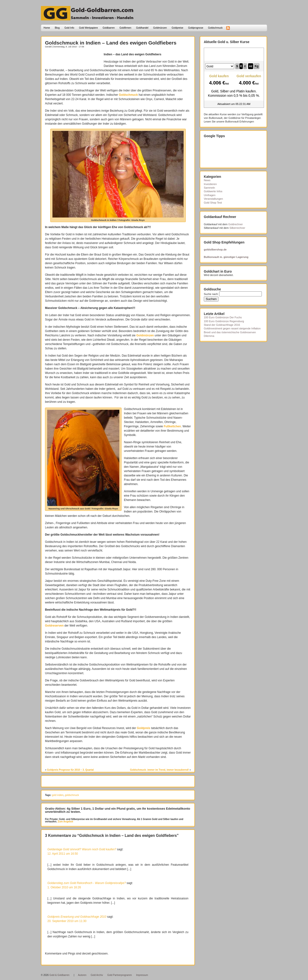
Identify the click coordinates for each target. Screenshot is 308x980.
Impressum (142, 975)
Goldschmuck (215, 28)
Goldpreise (177, 28)
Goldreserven (54, 626)
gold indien (58, 795)
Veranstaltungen (213, 199)
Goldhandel (142, 28)
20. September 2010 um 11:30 (67, 921)
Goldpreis (144, 728)
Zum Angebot (65, 822)
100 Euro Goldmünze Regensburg (224, 321)
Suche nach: (211, 294)
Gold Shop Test (213, 203)
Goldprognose (196, 28)
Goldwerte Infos (213, 191)
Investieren (210, 184)
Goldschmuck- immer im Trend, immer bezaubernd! (159, 770)
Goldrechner (236, 224)
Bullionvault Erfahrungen (240, 122)
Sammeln (209, 188)
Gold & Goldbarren (59, 975)
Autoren (82, 975)
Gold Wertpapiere (88, 28)
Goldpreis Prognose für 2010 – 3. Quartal (70, 770)
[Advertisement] (73, 59)
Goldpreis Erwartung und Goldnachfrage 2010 (77, 917)
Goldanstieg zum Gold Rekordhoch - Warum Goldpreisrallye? (87, 883)
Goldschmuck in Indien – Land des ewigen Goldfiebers (111, 43)
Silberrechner (237, 228)
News (207, 180)
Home (47, 28)
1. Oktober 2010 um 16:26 (64, 887)
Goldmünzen (160, 28)
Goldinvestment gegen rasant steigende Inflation (232, 328)
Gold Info (69, 28)
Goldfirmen (125, 28)
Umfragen (210, 195)
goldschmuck (72, 795)
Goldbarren (109, 28)
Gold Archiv (97, 975)
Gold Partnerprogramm (120, 975)
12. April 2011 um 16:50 (63, 854)
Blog (57, 28)
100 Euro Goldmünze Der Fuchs (223, 317)
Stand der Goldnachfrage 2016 (222, 325)
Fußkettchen (172, 426)
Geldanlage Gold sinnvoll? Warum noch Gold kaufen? (82, 849)
